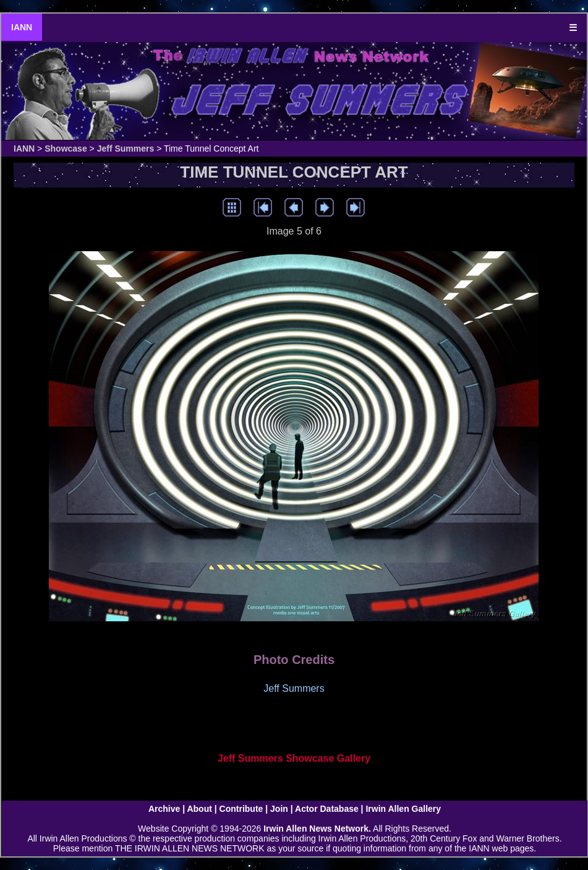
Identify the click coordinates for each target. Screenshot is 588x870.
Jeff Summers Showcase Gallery (294, 758)
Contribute (241, 809)
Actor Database (327, 809)
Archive (164, 809)
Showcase (66, 149)
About (199, 809)
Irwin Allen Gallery (403, 809)
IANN (22, 27)
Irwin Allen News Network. (317, 829)
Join (279, 809)
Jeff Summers (126, 149)
